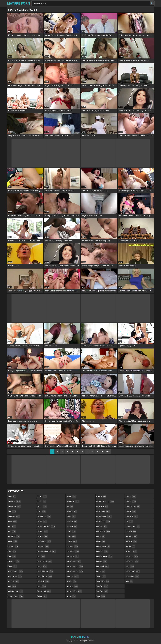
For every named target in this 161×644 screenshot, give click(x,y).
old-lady (102, 506)
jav (70, 506)
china (12, 566)
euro (42, 511)
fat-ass (42, 536)
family (42, 531)
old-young (103, 521)
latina (72, 541)
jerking (72, 511)
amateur (14, 501)
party (101, 536)
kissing (72, 521)
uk (129, 521)
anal (12, 511)
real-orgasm (104, 556)
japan (72, 496)
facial (42, 521)
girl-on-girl (44, 561)
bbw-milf (14, 536)
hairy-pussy (45, 576)
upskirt (131, 531)
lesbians (73, 551)
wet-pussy (133, 571)
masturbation (75, 571)
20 (102, 451)
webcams (132, 561)
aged (12, 496)
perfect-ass (103, 546)
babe (12, 521)
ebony (42, 496)
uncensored (133, 526)
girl (41, 556)
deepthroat (15, 576)
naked (72, 581)
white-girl (132, 576)
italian (42, 596)
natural (72, 586)
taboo (131, 496)
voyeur (131, 551)
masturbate (74, 561)
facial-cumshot (46, 526)
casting (13, 546)
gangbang (44, 541)
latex (71, 531)
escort (42, 506)
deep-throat (15, 571)
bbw (12, 531)
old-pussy (103, 511)
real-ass (102, 551)
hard (42, 586)
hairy (42, 566)
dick (12, 586)
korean (72, 526)
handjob (43, 581)
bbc (12, 526)
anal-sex (14, 516)
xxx (129, 581)
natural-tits (74, 591)
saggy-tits (103, 581)
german (43, 546)
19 (97, 451)
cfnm (12, 551)
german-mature (46, 551)
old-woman (104, 516)
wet (130, 566)
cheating (14, 561)
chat (12, 556)
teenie (131, 511)
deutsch (13, 581)
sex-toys (102, 591)
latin (71, 536)
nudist (101, 496)
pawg (101, 541)
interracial (44, 591)
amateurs (14, 506)
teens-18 (132, 516)
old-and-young (105, 501)
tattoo (131, 501)
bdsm (13, 541)
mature (73, 576)
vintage (131, 541)
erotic (42, 501)
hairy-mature (45, 571)
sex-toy (102, 586)
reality (102, 561)
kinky (71, 516)
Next (108, 451)
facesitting (44, 516)
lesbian (73, 546)
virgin (130, 546)
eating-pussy (15, 596)
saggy (101, 576)
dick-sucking (15, 591)
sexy (101, 596)
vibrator (131, 536)
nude (71, 596)
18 (92, 451)
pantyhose (103, 531)
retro (101, 571)
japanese (73, 501)
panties (101, 526)
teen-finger (133, 506)
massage (73, 556)
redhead (102, 566)
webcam (132, 556)
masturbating (75, 566)
